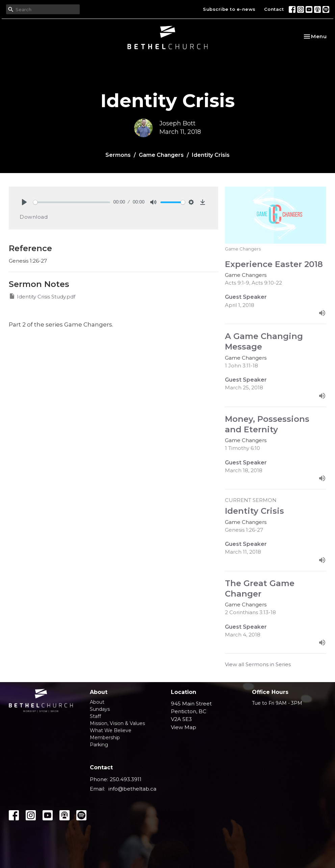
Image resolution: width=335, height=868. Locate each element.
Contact (274, 9)
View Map (184, 727)
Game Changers (161, 155)
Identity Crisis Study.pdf (42, 296)
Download (34, 217)
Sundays (100, 709)
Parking (99, 745)
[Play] (24, 202)
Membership (105, 738)
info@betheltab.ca (132, 789)
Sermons (118, 155)
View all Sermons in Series (258, 664)
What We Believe (111, 730)
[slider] (72, 202)
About (97, 702)
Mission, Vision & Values (117, 723)
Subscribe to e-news (229, 9)
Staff (95, 716)
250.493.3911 (126, 779)
